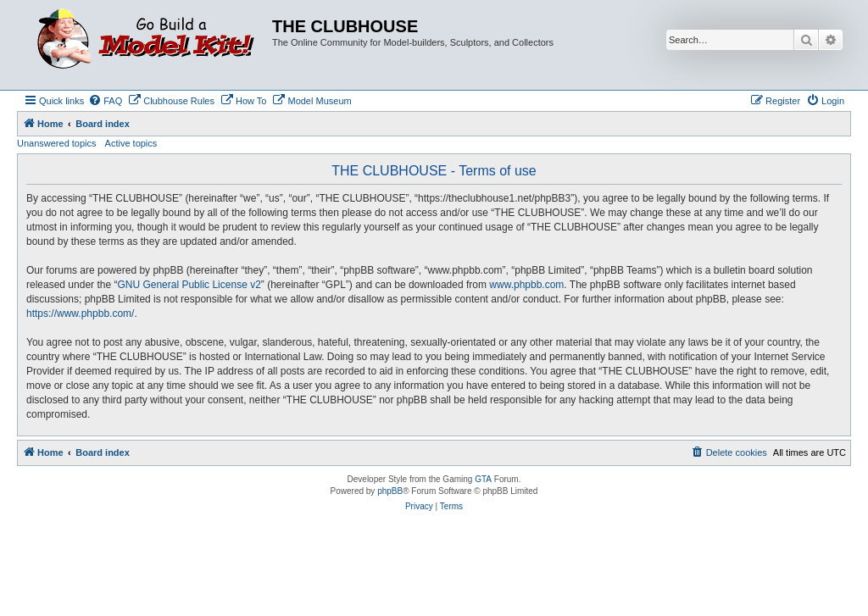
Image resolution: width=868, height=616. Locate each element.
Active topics (131, 143)
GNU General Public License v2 (189, 285)
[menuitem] (105, 101)
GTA (483, 479)
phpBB (390, 491)
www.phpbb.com (526, 285)
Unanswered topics (57, 143)
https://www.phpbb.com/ (80, 314)
